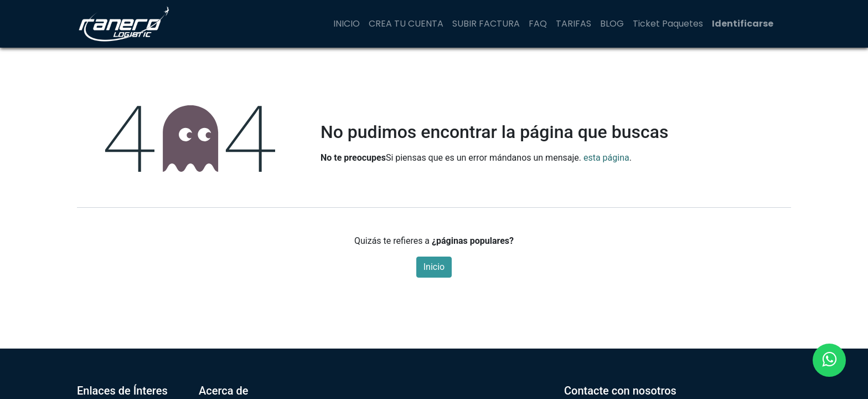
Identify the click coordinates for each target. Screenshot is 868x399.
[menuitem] (347, 24)
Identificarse (743, 24)
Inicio (434, 267)
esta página (606, 158)
